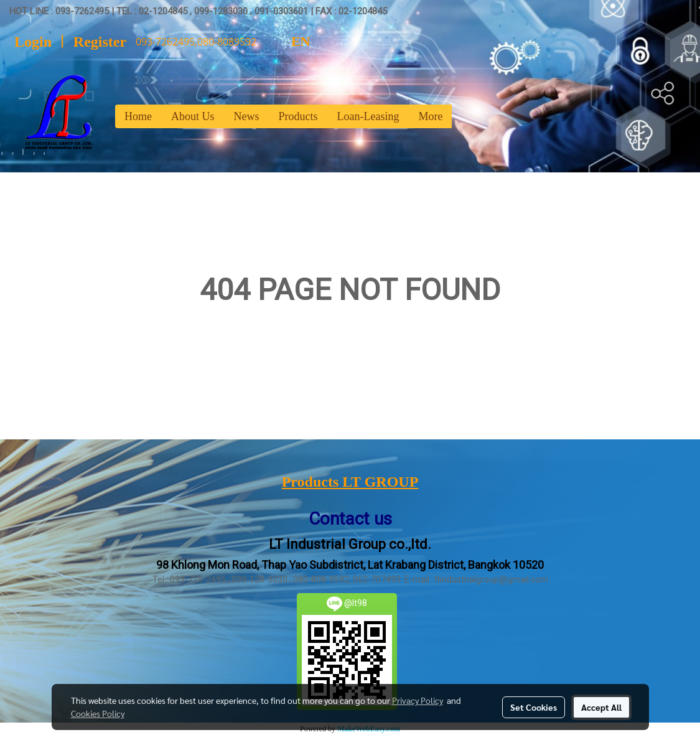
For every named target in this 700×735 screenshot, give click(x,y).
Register (100, 42)
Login (33, 42)
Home (138, 116)
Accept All (601, 707)
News (247, 116)
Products (298, 116)
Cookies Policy (98, 713)
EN (290, 41)
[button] (463, 116)
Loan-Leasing (368, 116)
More (430, 116)
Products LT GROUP (350, 482)
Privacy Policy (418, 700)
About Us (193, 116)
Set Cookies (534, 707)
